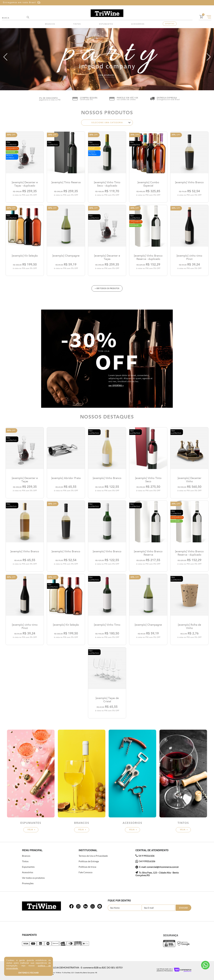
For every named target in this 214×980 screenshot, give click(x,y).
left (5, 57)
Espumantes (106, 24)
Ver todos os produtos (33, 878)
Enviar (183, 908)
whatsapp (71, 906)
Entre (188, 3)
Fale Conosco (86, 872)
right (209, 57)
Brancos (50, 24)
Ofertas (170, 24)
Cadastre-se (201, 3)
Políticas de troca (87, 867)
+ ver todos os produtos (107, 288)
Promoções (28, 883)
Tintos (77, 24)
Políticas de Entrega (89, 861)
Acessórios (138, 24)
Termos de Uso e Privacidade (93, 856)
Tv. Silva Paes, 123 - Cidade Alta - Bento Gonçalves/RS (157, 874)
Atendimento (205, 965)
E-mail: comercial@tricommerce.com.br (157, 867)
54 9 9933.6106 (145, 856)
